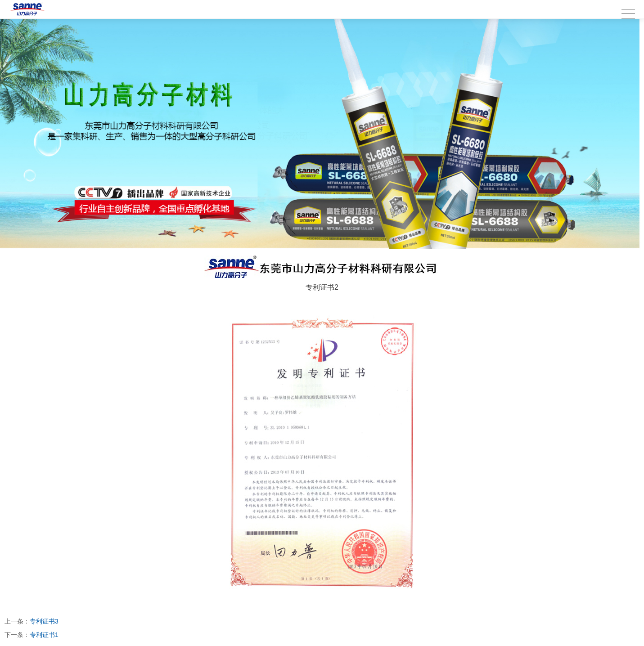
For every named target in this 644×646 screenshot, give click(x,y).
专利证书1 (44, 635)
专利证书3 (44, 621)
